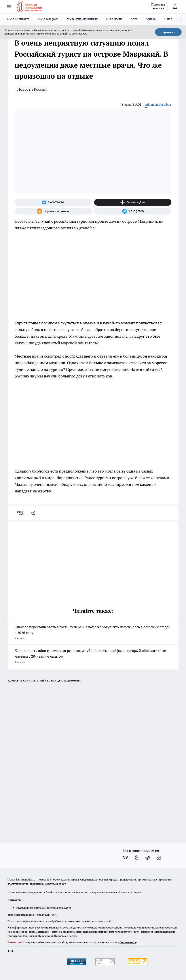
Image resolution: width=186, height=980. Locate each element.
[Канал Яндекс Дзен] (133, 202)
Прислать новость (158, 6)
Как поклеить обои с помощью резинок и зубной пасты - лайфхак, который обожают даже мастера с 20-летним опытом (93, 657)
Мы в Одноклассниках (82, 19)
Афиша (151, 19)
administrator (158, 104)
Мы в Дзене (114, 19)
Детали (73, 936)
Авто (134, 19)
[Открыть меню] (9, 7)
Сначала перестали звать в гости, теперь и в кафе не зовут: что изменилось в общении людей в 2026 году (93, 633)
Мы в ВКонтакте (18, 19)
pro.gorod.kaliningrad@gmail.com (50, 908)
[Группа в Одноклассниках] (53, 211)
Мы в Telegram (48, 19)
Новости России (32, 89)
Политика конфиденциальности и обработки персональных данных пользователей (59, 921)
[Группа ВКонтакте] (53, 202)
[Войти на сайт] (175, 7)
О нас (168, 19)
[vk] (21, 513)
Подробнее (61, 936)
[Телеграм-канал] (133, 211)
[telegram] (34, 513)
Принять (168, 32)
